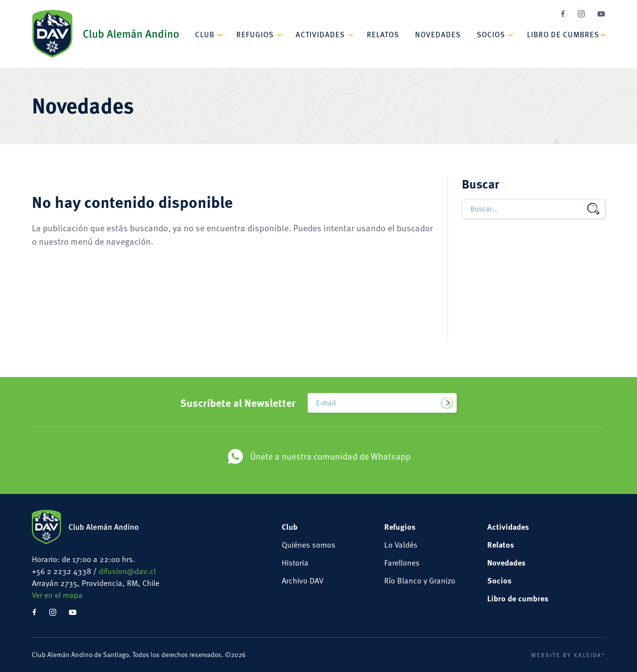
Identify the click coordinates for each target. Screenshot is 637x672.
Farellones (402, 563)
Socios (491, 34)
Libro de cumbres (563, 34)
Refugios (255, 34)
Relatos (383, 34)
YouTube (601, 14)
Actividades (320, 34)
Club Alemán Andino (105, 34)
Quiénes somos (309, 545)
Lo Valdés (401, 545)
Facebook (563, 14)
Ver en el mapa (57, 595)
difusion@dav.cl (127, 571)
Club (205, 34)
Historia (295, 563)
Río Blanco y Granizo (420, 580)
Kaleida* (589, 655)
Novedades (438, 34)
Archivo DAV (303, 580)
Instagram (581, 14)
